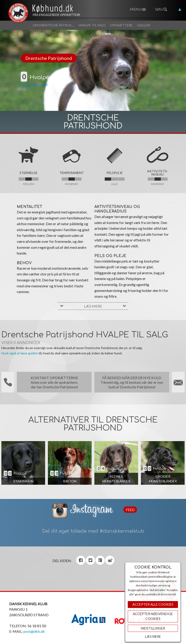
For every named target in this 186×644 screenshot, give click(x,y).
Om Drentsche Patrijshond (57, 25)
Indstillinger (153, 628)
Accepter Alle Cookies (153, 604)
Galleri (144, 25)
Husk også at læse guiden (20, 353)
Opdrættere (121, 25)
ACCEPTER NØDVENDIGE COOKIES (153, 616)
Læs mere (153, 637)
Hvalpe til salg (92, 25)
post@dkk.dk (34, 631)
